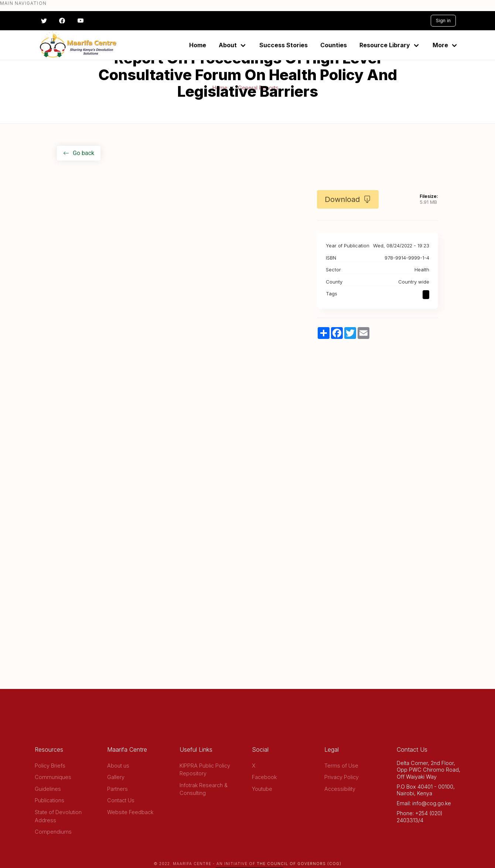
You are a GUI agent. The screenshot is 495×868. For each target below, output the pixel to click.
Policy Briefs (50, 766)
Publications (49, 800)
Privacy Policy (342, 777)
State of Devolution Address (58, 816)
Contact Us (121, 800)
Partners (117, 789)
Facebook (264, 777)
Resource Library (385, 45)
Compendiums (53, 832)
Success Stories (284, 45)
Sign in (443, 20)
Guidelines (48, 789)
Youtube (262, 789)
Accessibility (340, 789)
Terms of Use (341, 766)
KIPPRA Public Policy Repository (205, 770)
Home (198, 45)
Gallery (116, 777)
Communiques (53, 777)
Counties (334, 45)
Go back (79, 153)
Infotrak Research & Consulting (204, 789)
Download (348, 199)
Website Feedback (130, 812)
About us (118, 766)
